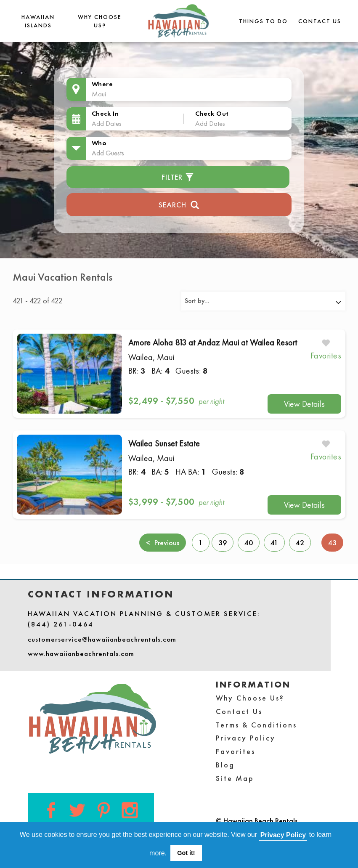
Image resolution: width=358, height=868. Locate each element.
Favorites (236, 751)
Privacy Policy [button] (283, 835)
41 (274, 543)
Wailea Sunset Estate (164, 443)
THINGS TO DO (263, 21)
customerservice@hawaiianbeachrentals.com (102, 639)
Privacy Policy (246, 738)
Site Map (235, 778)
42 (300, 543)
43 (336, 542)
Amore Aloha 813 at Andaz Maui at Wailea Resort (213, 342)
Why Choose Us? (250, 698)
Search (179, 204)
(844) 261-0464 (61, 624)
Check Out (212, 113)
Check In (105, 113)
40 (249, 543)
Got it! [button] (186, 853)
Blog (225, 765)
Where (102, 84)
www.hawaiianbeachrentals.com (81, 653)
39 (223, 543)
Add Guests (108, 153)
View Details (304, 404)
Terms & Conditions (256, 725)
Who (99, 143)
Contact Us (320, 21)
